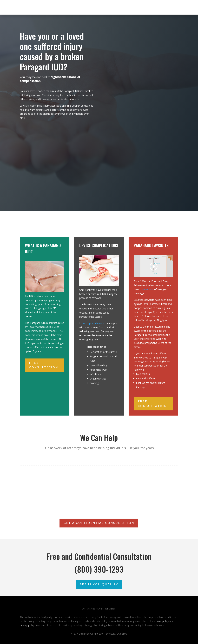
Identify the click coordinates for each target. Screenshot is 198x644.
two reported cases (93, 323)
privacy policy (27, 625)
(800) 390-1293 (99, 569)
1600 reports (146, 289)
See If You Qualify (99, 584)
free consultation (44, 365)
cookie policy (162, 621)
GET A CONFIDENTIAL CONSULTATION (99, 523)
